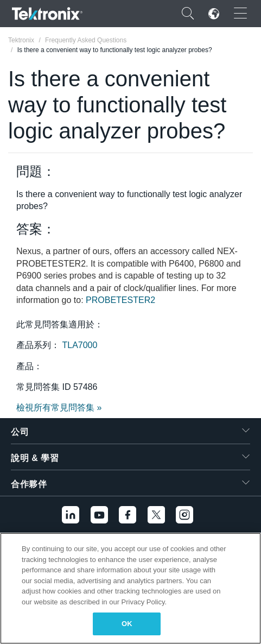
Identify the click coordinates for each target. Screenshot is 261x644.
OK (127, 624)
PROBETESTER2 (120, 300)
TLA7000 (79, 345)
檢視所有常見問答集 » (59, 408)
